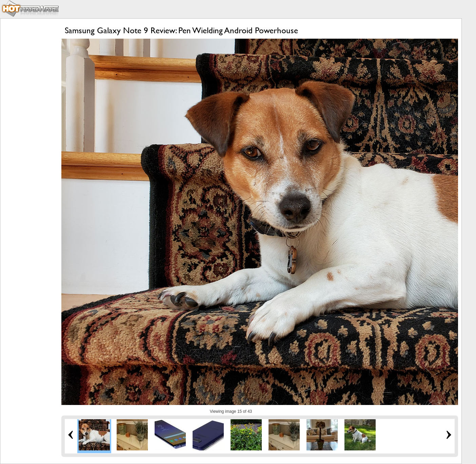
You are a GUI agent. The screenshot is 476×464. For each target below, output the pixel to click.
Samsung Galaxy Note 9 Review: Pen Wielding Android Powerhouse (181, 30)
